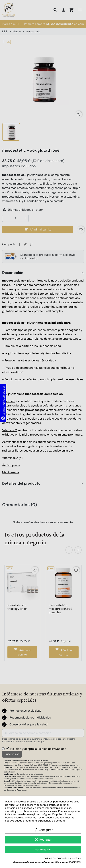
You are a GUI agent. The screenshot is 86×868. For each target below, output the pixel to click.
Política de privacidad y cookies (62, 858)
